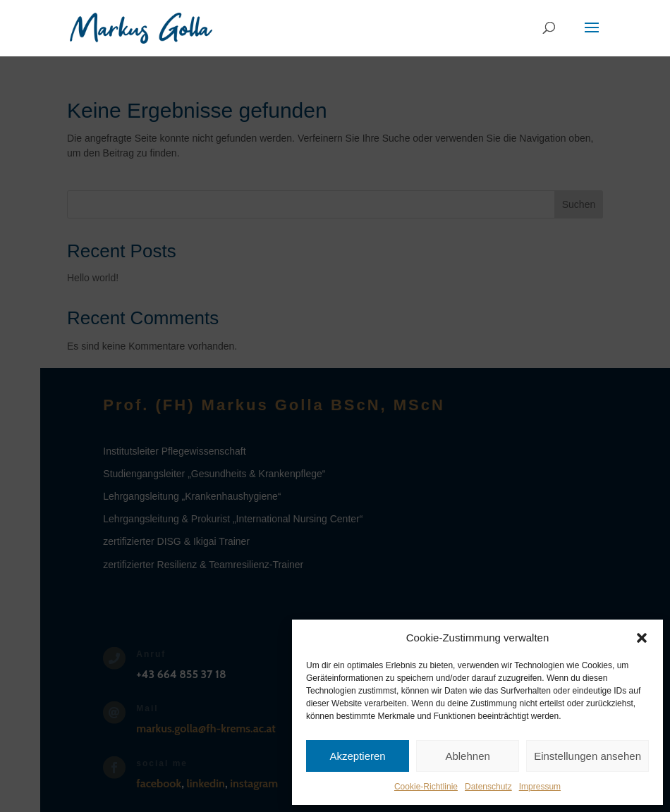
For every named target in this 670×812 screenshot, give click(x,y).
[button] (642, 638)
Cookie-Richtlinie (426, 787)
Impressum (540, 787)
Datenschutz (488, 787)
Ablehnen (467, 756)
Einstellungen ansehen (587, 756)
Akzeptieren (357, 756)
